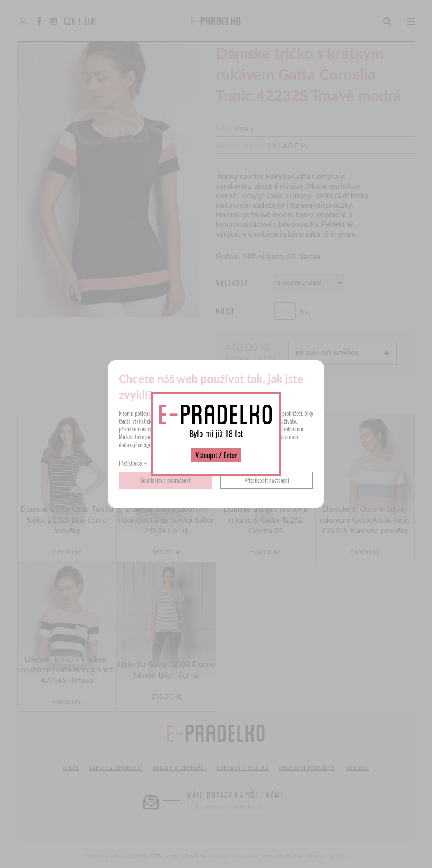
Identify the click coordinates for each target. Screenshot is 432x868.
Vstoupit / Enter (216, 455)
